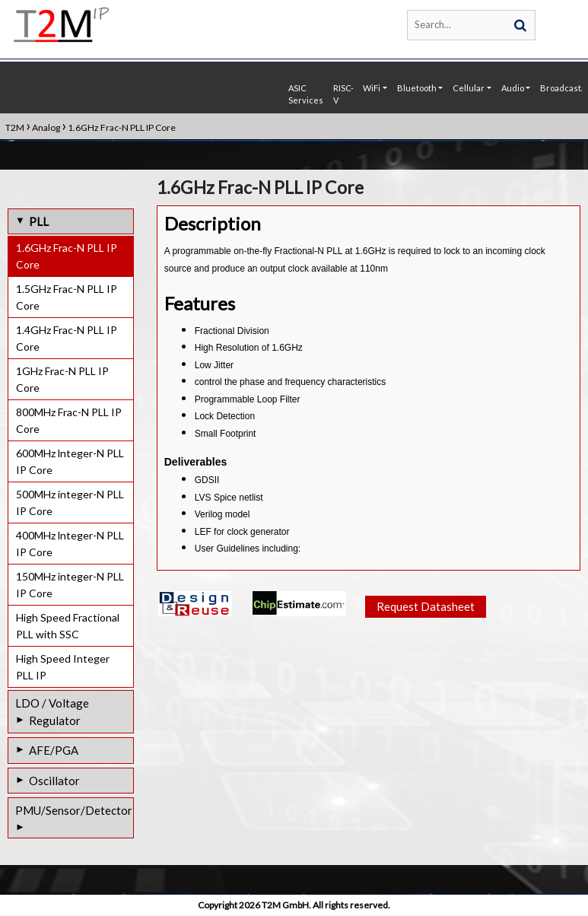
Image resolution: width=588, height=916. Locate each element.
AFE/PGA (54, 750)
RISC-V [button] (343, 94)
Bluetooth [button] (417, 88)
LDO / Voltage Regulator (52, 712)
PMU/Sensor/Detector (74, 810)
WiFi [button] (372, 88)
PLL (39, 221)
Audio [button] (513, 88)
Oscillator (54, 781)
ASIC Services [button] (306, 94)
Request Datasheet (426, 606)
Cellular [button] (469, 88)
